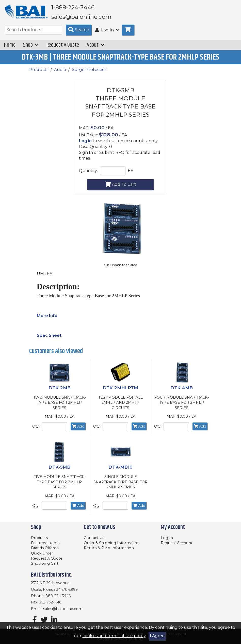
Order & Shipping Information (112, 543)
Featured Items (45, 543)
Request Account (177, 543)
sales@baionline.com (63, 609)
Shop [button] (31, 49)
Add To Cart (120, 188)
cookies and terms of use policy (114, 636)
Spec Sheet (49, 339)
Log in (85, 144)
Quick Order (42, 553)
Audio (60, 73)
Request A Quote (63, 49)
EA (131, 174)
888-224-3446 (58, 596)
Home (10, 49)
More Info (47, 319)
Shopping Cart (45, 563)
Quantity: (88, 174)
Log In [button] (107, 34)
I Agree (157, 636)
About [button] (95, 49)
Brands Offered (45, 548)
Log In (167, 538)
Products (39, 73)
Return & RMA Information (109, 548)
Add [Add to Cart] (78, 430)
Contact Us (94, 538)
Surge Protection (90, 73)
